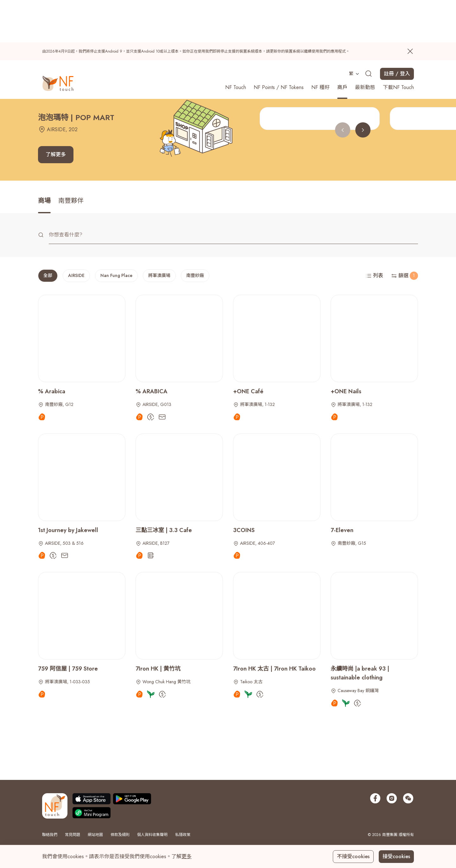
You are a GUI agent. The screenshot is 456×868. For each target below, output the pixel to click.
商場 (44, 201)
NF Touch (236, 45)
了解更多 (56, 154)
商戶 (342, 45)
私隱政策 (183, 835)
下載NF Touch (398, 45)
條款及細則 (120, 835)
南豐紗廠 (195, 275)
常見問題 (73, 835)
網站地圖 (95, 835)
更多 (187, 856)
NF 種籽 (320, 45)
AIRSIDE (76, 275)
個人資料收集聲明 (152, 835)
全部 (48, 275)
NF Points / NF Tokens (279, 45)
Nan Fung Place (116, 275)
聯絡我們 (50, 835)
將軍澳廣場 (159, 275)
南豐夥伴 (71, 201)
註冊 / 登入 (397, 31)
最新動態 (365, 45)
